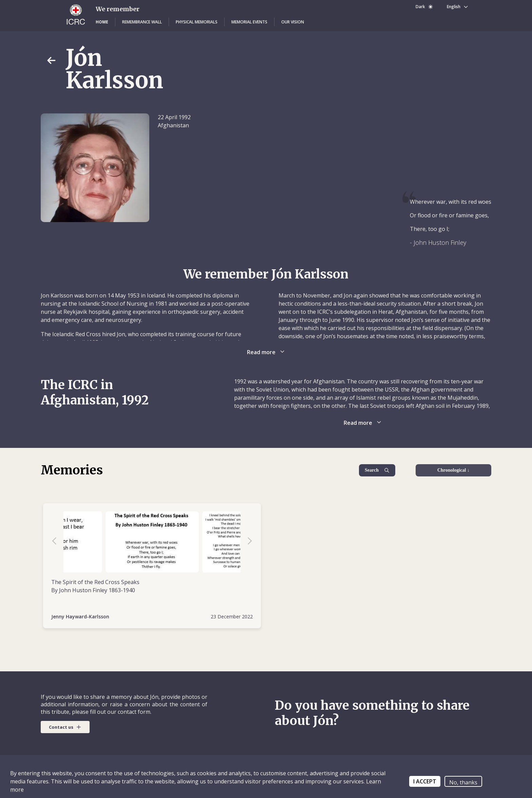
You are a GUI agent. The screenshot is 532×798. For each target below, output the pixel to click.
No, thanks (463, 782)
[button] (102, 22)
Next (246, 542)
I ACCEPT (425, 781)
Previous (58, 542)
